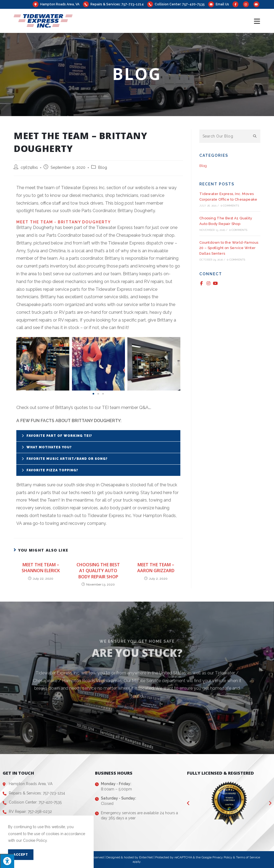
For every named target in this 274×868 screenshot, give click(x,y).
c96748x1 (29, 167)
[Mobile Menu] (257, 21)
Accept (21, 855)
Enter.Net (146, 857)
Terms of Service (248, 857)
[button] (93, 394)
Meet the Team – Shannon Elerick (41, 568)
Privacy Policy (222, 857)
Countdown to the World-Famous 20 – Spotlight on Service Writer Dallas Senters (229, 248)
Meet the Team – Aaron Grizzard (156, 568)
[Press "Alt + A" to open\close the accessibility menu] (7, 861)
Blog (103, 167)
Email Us (222, 4)
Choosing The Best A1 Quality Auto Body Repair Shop (98, 571)
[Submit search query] (255, 136)
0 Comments (230, 206)
